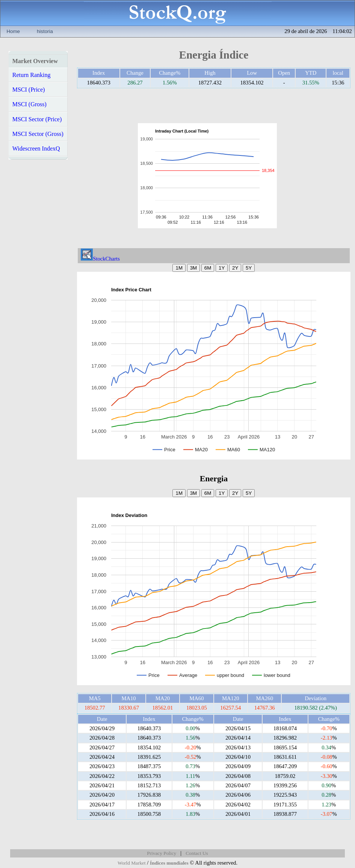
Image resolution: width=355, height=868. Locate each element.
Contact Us (197, 853)
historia (45, 31)
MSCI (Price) (29, 90)
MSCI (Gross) (29, 104)
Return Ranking (32, 75)
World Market (132, 863)
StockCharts (100, 259)
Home (13, 31)
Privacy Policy (162, 853)
